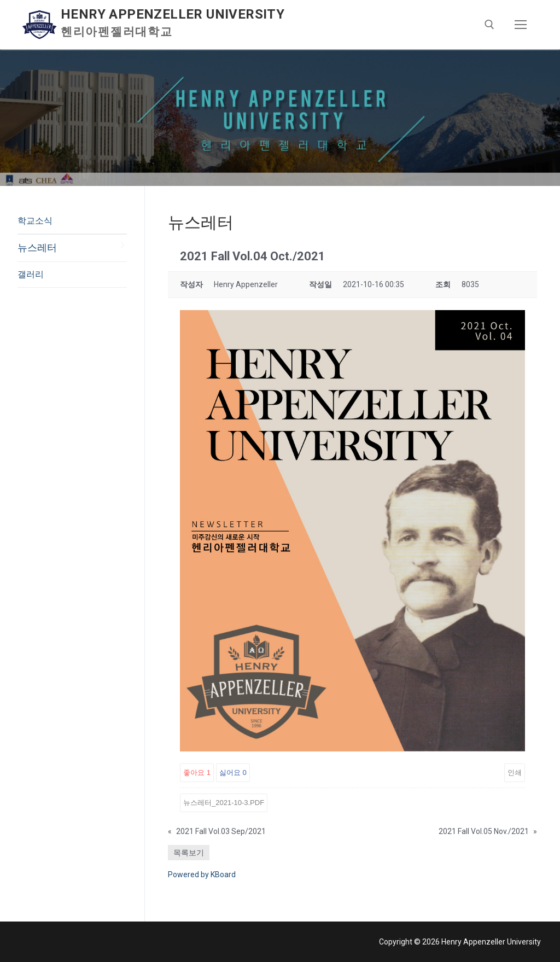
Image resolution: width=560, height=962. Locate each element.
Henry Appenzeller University (173, 14)
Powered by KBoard (202, 874)
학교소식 (35, 221)
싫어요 (233, 772)
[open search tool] (489, 25)
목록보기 (189, 853)
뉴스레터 (37, 248)
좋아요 (197, 772)
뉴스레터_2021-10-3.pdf (224, 803)
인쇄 (515, 772)
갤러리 (31, 274)
